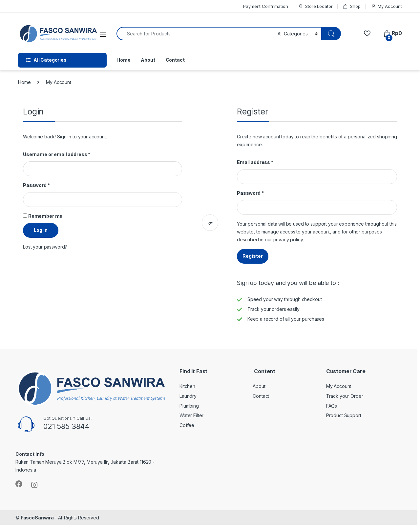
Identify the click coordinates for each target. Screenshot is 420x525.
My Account (386, 6)
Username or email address (57, 154)
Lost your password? (45, 247)
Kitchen (187, 386)
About (148, 60)
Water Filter (191, 415)
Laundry (188, 396)
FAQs (332, 406)
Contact (175, 60)
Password (36, 185)
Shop (351, 6)
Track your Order (345, 396)
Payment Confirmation (265, 6)
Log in (41, 230)
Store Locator (315, 6)
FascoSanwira (38, 518)
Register (253, 256)
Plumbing (189, 406)
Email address (255, 162)
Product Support (344, 415)
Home (123, 60)
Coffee (187, 425)
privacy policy (288, 240)
